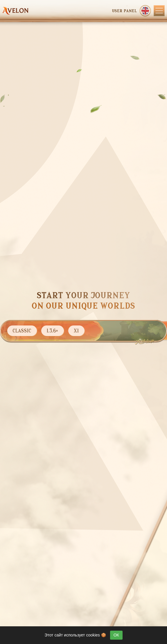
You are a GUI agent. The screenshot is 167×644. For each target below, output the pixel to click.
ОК (116, 635)
